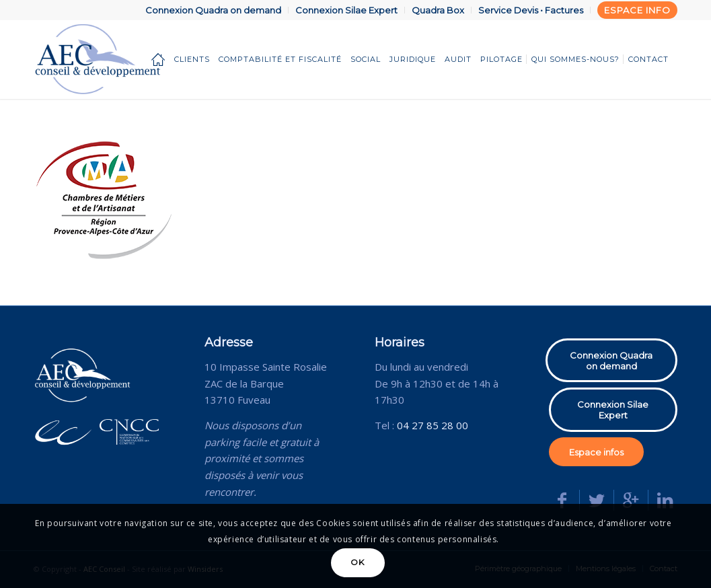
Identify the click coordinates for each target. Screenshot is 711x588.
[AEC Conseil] (120, 59)
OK (357, 562)
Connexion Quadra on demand (213, 10)
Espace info (637, 10)
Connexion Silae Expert (346, 10)
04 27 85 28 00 (433, 425)
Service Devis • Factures (531, 10)
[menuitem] (214, 10)
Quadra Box (438, 10)
